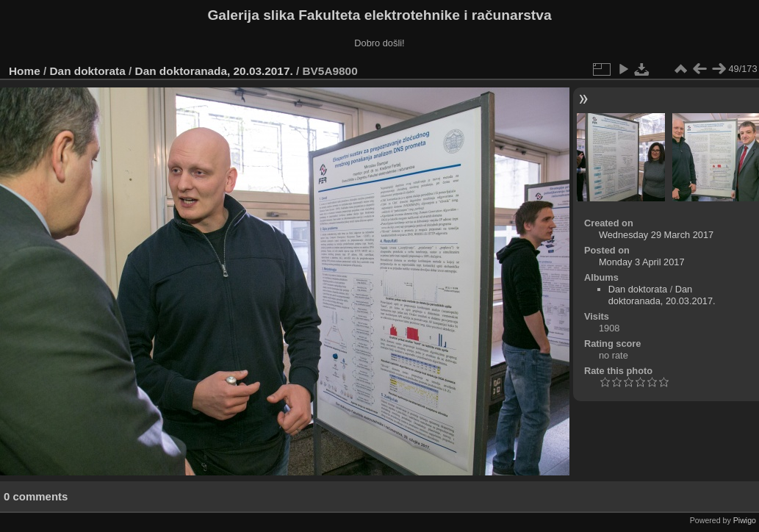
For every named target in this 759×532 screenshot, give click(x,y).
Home (25, 71)
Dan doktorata (88, 71)
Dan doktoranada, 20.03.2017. (214, 71)
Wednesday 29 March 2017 (656, 235)
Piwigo (745, 520)
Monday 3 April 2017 (642, 262)
